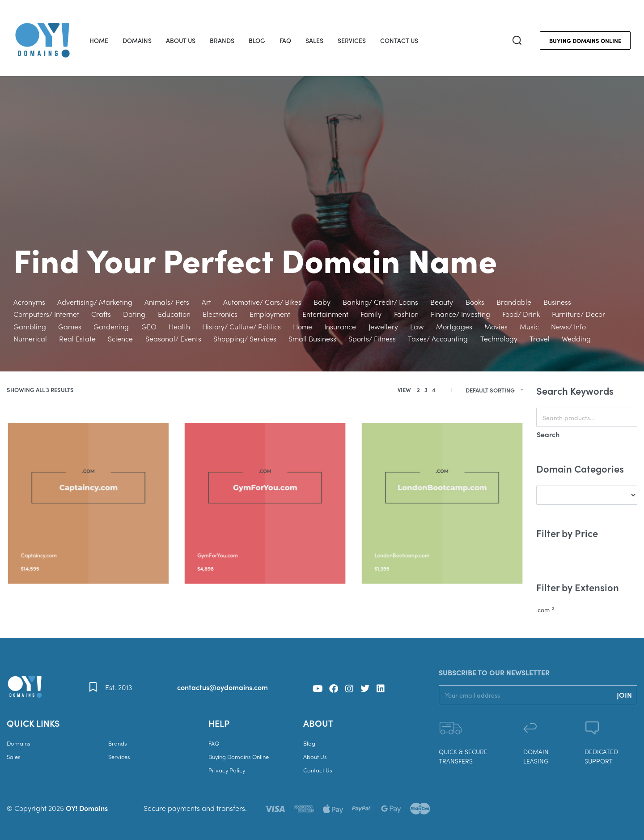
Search (548, 434)
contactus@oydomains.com (222, 687)
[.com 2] (587, 610)
